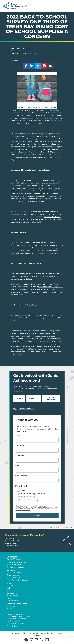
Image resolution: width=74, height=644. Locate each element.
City (17, 466)
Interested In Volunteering (29, 500)
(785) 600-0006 (11, 545)
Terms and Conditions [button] (19, 633)
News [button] (9, 598)
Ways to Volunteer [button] (14, 559)
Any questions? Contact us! (23, 409)
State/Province (21, 476)
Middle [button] (9, 608)
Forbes (60, 245)
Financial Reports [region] (14, 578)
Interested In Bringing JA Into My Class (33, 494)
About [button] (10, 583)
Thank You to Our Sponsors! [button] (18, 580)
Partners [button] (11, 570)
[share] (26, 67)
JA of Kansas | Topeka (15, 621)
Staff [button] (9, 588)
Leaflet (51, 528)
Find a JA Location (14, 626)
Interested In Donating (27, 497)
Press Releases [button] (13, 595)
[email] (50, 67)
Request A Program (51, 398)
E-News (22, 491)
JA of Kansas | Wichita (15, 624)
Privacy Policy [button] (34, 633)
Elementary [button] (11, 606)
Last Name (20, 456)
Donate (19, 398)
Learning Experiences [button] (17, 604)
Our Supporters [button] (13, 575)
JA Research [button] (12, 593)
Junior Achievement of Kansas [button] (19, 616)
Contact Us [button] (10, 543)
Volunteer (34, 398)
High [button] (9, 611)
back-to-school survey (52, 217)
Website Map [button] (55, 633)
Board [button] (9, 590)
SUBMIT (37, 515)
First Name (20, 446)
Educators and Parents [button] (18, 562)
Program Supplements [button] (16, 565)
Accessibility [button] (45, 633)
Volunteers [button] (12, 557)
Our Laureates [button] (13, 600)
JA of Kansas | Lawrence (16, 619)
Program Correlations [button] (15, 567)
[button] (27, 640)
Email (18, 436)
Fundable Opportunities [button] (17, 573)
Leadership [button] (11, 586)
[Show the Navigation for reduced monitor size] (70, 6)
